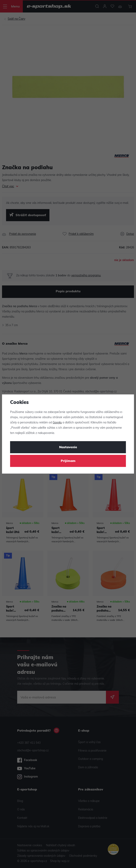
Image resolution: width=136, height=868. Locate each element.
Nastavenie (68, 447)
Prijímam (68, 461)
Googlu (57, 423)
